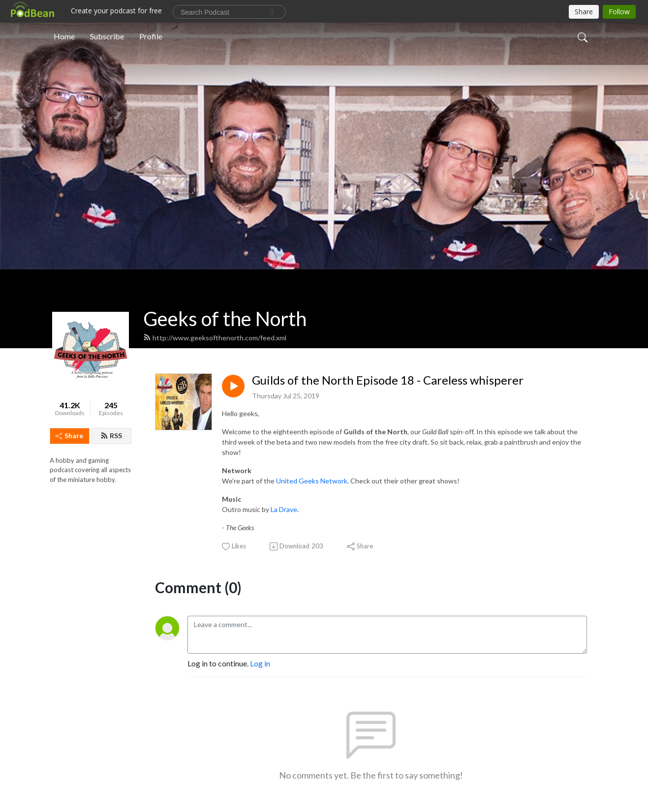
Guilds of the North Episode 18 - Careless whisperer (388, 380)
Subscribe (107, 36)
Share (69, 436)
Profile (151, 36)
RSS (111, 436)
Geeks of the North (225, 319)
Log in (260, 663)
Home (64, 36)
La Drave (284, 509)
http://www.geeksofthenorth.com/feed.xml (215, 338)
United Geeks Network (312, 481)
